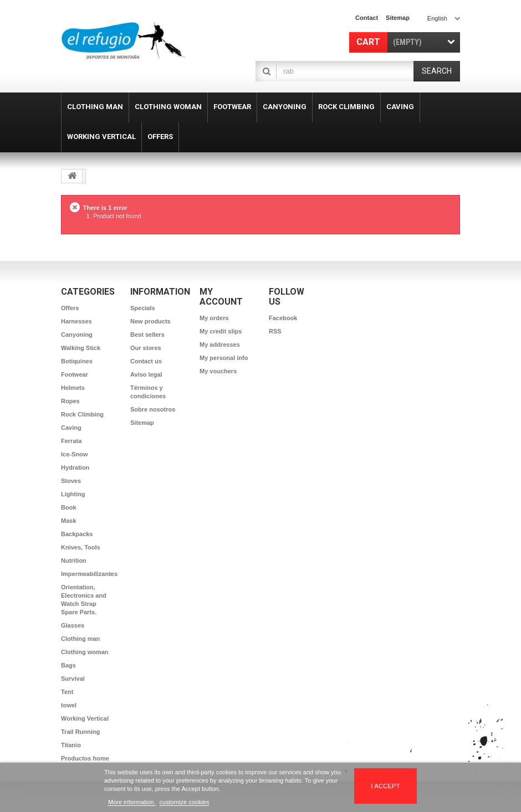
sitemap (398, 18)
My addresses (220, 345)
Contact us (146, 361)
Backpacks (77, 534)
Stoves (71, 481)
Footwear (75, 374)
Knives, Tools (81, 547)
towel (69, 705)
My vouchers (218, 371)
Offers (70, 308)
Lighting (73, 494)
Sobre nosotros (153, 409)
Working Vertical (85, 718)
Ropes (70, 401)
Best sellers (147, 335)
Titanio (71, 745)
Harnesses (76, 321)
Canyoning (77, 335)
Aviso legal (146, 374)
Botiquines (77, 361)
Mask (69, 521)
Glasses (73, 625)
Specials (143, 308)
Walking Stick (81, 348)
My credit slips (221, 331)
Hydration (75, 467)
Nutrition (74, 561)
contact (367, 18)
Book (69, 507)
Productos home (85, 758)
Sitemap (142, 423)
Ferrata (71, 441)
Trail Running (80, 732)
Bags (68, 665)
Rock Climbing (82, 414)
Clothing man (80, 639)
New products (150, 321)
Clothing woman (85, 652)
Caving (71, 428)
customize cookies (185, 802)
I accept (386, 786)
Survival (73, 679)
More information (132, 802)
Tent (67, 692)
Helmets (73, 388)
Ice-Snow (74, 454)
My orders (214, 318)
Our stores (146, 348)
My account (221, 297)
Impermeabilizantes (89, 574)
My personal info (224, 358)
